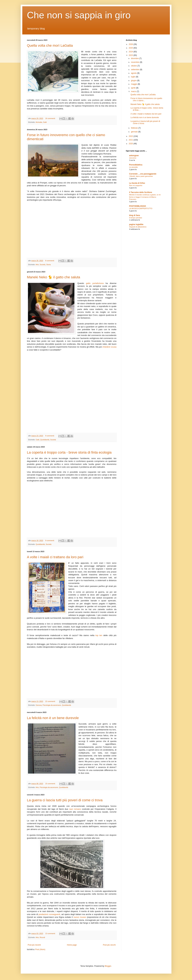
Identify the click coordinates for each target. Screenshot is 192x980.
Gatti (45, 122)
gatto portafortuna (95, 283)
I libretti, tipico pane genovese (141, 176)
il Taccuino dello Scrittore (141, 192)
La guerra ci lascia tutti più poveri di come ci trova (65, 800)
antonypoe (134, 156)
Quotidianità (45, 440)
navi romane (75, 809)
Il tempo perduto (136, 218)
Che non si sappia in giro (79, 15)
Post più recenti (34, 945)
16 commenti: (51, 118)
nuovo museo (80, 917)
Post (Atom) (40, 949)
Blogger (108, 966)
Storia (49, 265)
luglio (133, 77)
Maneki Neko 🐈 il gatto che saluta (54, 277)
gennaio (135, 132)
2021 (131, 140)
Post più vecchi (109, 945)
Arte (37, 265)
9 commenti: (50, 436)
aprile (134, 88)
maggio (134, 84)
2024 (131, 52)
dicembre (135, 58)
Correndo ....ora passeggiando (143, 174)
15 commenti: (51, 784)
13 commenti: (51, 933)
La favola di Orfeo (137, 183)
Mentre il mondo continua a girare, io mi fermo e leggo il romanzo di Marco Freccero (145, 197)
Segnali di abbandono (138, 227)
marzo (134, 91)
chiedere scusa (110, 347)
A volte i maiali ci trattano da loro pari (55, 557)
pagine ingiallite (136, 224)
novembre (135, 62)
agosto (134, 73)
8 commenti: (50, 261)
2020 (131, 144)
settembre (135, 70)
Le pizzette (134, 167)
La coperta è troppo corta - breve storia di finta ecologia (69, 452)
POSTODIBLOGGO (138, 206)
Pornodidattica (136, 165)
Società (43, 265)
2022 (131, 136)
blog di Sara (135, 215)
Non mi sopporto (136, 185)
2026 (131, 44)
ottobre (134, 66)
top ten (99, 635)
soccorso (133, 158)
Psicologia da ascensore (52, 705)
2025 (131, 48)
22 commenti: (51, 701)
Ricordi (42, 937)
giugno (134, 81)
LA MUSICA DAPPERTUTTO (141, 208)
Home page (72, 945)
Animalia (39, 122)
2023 (131, 55)
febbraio (135, 128)
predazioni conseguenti (49, 914)
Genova (39, 705)
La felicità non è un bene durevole (53, 718)
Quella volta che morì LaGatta (50, 45)
